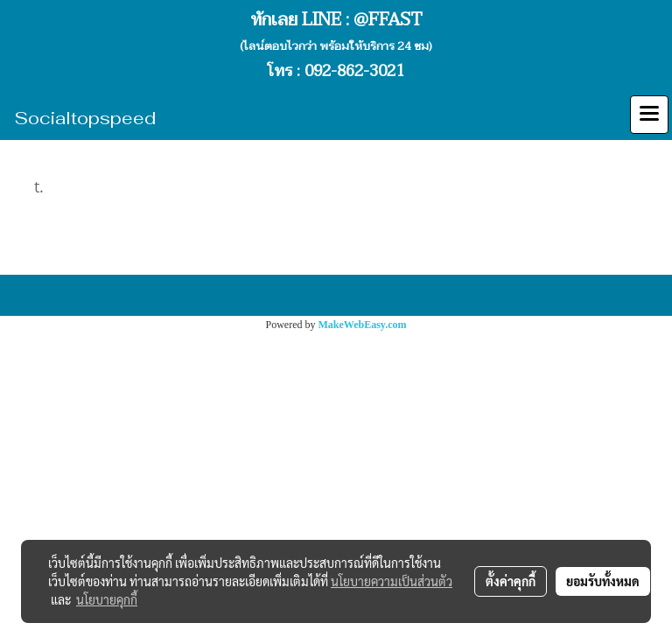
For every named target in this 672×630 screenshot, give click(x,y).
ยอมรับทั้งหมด (603, 581)
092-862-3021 (354, 71)
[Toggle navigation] (649, 115)
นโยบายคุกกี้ (107, 599)
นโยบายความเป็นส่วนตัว (392, 581)
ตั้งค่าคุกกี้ (511, 581)
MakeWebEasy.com (363, 325)
